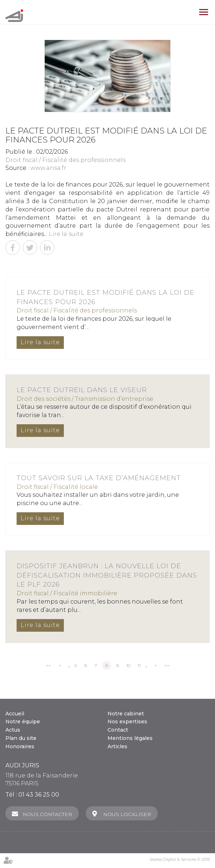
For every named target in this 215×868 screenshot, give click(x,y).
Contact (118, 730)
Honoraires (20, 746)
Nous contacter (47, 814)
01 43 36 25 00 (39, 795)
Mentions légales (130, 738)
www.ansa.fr (48, 168)
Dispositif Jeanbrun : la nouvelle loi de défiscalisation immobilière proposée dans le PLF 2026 (107, 575)
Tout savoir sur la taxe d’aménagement (99, 478)
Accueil (15, 714)
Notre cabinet (126, 714)
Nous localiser (127, 814)
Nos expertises (127, 722)
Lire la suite (66, 234)
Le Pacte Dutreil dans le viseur (82, 390)
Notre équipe (23, 722)
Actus (13, 730)
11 (139, 665)
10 (128, 665)
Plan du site (21, 738)
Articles (117, 746)
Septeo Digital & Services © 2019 (179, 859)
